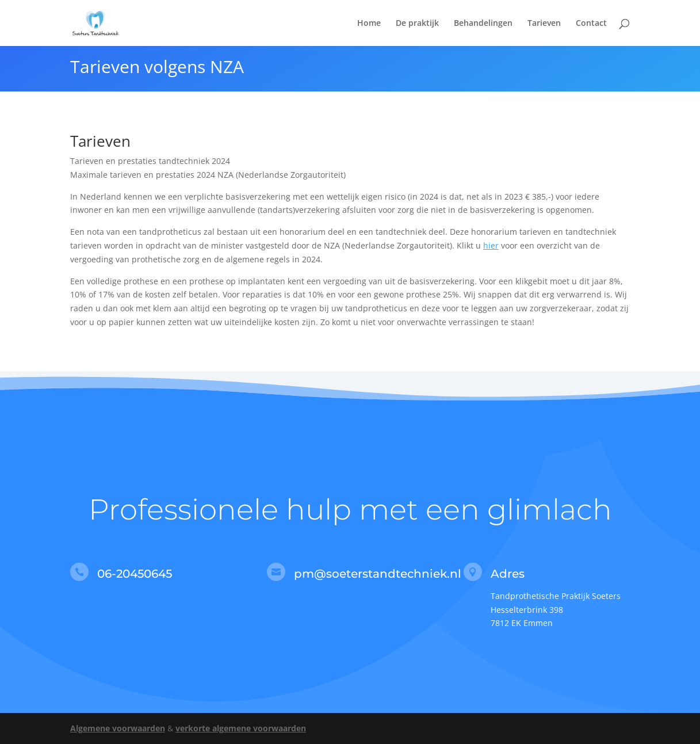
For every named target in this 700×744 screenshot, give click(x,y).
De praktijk (417, 24)
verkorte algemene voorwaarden (241, 728)
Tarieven (544, 24)
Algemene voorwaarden (118, 728)
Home (369, 24)
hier (491, 245)
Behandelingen (483, 24)
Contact (591, 24)
